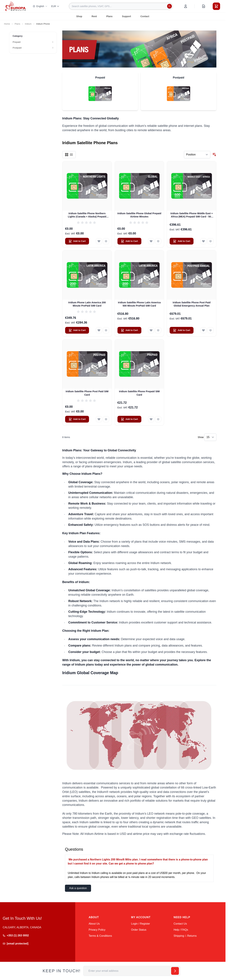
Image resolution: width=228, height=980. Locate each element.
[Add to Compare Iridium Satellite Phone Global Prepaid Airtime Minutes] (158, 241)
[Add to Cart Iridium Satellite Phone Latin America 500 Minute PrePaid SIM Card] (129, 330)
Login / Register (141, 924)
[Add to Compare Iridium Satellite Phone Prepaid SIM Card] (158, 419)
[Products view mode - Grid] (67, 155)
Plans (109, 16)
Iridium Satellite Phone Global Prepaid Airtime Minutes (139, 215)
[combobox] (121, 6)
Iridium (28, 24)
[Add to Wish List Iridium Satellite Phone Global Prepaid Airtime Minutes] (151, 241)
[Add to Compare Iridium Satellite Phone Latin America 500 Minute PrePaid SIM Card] (158, 330)
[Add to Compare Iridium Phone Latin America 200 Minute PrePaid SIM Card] (106, 330)
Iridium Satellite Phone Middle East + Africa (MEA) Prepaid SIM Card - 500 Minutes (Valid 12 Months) (192, 215)
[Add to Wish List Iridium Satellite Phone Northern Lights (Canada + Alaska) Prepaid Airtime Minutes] (99, 241)
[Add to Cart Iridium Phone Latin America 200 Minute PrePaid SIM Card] (77, 330)
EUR (55, 6)
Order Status (139, 930)
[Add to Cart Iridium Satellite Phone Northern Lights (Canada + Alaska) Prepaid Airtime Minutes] (77, 241)
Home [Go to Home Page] (7, 24)
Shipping (179, 936)
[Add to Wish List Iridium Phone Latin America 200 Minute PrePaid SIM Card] (99, 330)
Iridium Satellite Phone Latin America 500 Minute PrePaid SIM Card (139, 304)
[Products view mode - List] (71, 155)
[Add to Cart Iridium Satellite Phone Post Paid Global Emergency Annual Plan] (182, 330)
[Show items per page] (210, 437)
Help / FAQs (181, 930)
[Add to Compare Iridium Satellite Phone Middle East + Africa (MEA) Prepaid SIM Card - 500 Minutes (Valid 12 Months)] (211, 241)
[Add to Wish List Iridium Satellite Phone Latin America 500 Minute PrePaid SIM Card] (151, 330)
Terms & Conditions (100, 936)
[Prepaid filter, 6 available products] (33, 42)
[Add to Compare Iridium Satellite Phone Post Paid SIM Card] (106, 419)
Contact (145, 16)
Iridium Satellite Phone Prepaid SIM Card (139, 393)
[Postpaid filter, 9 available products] (33, 48)
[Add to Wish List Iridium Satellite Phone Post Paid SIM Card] (99, 419)
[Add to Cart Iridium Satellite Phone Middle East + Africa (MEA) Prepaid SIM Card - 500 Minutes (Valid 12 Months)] (182, 241)
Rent (94, 16)
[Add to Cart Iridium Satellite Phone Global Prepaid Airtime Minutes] (129, 241)
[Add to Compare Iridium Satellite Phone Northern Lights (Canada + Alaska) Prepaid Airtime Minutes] (106, 241)
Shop (79, 16)
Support (127, 16)
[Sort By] (197, 155)
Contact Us (180, 924)
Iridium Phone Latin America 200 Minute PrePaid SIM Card (87, 304)
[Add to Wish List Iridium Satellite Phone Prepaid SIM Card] (151, 419)
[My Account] (186, 6)
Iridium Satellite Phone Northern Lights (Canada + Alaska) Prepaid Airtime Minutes (87, 215)
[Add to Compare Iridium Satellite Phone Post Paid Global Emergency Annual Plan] (211, 330)
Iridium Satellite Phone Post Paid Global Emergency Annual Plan (192, 304)
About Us (94, 924)
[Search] (169, 6)
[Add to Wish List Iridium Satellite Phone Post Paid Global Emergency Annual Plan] (203, 330)
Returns (192, 936)
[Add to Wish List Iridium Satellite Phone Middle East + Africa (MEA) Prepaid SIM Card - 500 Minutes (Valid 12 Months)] (203, 241)
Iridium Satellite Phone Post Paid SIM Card (87, 393)
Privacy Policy (97, 930)
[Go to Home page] (15, 6)
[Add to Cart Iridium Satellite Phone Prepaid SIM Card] (129, 419)
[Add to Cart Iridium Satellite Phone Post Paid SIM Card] (77, 419)
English (40, 6)
